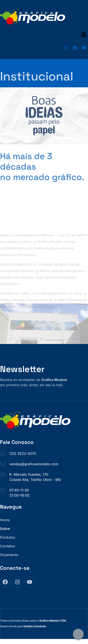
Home (5, 520)
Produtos (8, 537)
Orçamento (9, 555)
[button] (84, 35)
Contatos (8, 546)
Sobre (5, 529)
